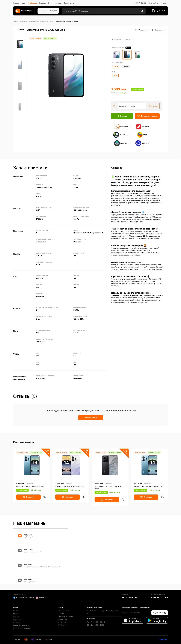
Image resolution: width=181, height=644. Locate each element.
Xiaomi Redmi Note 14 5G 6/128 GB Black (108, 488)
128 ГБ (116, 67)
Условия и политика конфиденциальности (22, 627)
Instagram (41, 598)
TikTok (30, 598)
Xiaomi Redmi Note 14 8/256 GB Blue (148, 486)
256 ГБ (126, 67)
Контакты (58, 3)
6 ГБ (115, 75)
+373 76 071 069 (160, 598)
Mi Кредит (62, 622)
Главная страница (20, 21)
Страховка (63, 619)
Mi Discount (63, 625)
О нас (50, 3)
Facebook (18, 598)
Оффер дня (33, 3)
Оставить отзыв (91, 418)
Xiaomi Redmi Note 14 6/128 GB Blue (30, 486)
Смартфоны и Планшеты (38, 21)
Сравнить (141, 30)
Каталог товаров (48, 11)
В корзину (28, 497)
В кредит (122, 116)
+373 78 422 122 (141, 3)
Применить (154, 106)
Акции (24, 3)
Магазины (17, 614)
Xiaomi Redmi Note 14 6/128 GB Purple (70, 486)
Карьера (43, 3)
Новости (16, 3)
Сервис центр (69, 3)
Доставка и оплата (66, 616)
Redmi (52, 21)
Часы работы (153, 3)
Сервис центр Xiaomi (64, 612)
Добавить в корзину (147, 116)
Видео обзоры (19, 620)
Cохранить (158, 30)
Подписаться (160, 613)
